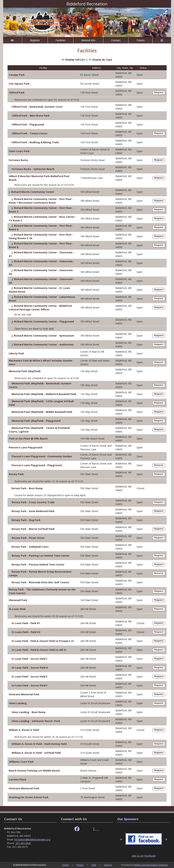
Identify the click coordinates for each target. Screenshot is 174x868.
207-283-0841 (23, 843)
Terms (65, 865)
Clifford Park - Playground (28, 124)
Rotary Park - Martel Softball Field (33, 529)
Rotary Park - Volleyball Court (30, 547)
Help (94, 865)
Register (35, 40)
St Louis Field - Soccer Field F (30, 685)
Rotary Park (16, 474)
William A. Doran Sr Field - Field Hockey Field (39, 744)
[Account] (162, 40)
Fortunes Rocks (18, 160)
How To (108, 865)
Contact (116, 40)
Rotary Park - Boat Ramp (27, 488)
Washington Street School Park (29, 797)
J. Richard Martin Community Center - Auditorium (43, 344)
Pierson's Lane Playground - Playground (37, 465)
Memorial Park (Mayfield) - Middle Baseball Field (42, 412)
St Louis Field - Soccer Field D (30, 668)
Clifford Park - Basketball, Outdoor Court (37, 107)
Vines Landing (18, 703)
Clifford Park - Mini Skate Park (31, 116)
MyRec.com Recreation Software (151, 865)
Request (159, 92)
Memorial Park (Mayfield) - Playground (36, 421)
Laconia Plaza (18, 779)
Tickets (141, 40)
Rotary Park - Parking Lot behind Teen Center (41, 556)
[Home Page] (13, 40)
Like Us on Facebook (144, 856)
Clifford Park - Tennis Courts (30, 133)
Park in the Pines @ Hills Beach (28, 439)
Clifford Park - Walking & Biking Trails (35, 142)
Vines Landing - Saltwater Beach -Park (36, 721)
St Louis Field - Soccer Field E (29, 677)
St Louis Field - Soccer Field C (30, 659)
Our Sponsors (128, 819)
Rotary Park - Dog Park (26, 520)
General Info (88, 40)
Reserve (159, 465)
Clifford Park (17, 93)
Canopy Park (17, 75)
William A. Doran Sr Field (24, 730)
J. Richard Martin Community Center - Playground (43, 321)
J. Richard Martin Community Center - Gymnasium (43, 336)
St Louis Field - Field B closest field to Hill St (39, 650)
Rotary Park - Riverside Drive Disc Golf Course (40, 582)
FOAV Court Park (19, 151)
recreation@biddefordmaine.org (32, 839)
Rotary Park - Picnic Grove (28, 538)
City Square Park (19, 84)
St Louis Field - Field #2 (26, 632)
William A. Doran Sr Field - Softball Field (36, 753)
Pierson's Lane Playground (25, 447)
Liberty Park (16, 353)
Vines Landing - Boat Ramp (29, 712)
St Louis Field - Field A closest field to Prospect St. (43, 641)
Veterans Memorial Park (24, 694)
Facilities (61, 40)
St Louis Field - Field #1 (26, 623)
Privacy (80, 865)
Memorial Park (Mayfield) (25, 371)
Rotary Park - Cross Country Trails (33, 502)
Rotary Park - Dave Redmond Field (33, 511)
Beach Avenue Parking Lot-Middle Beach (34, 771)
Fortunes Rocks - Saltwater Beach (33, 169)
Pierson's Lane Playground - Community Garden (42, 456)
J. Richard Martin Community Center (32, 192)
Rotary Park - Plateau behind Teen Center (38, 565)
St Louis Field (17, 609)
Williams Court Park (21, 762)
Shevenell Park (18, 600)
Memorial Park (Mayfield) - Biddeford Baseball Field (44, 394)
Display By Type (101, 60)
